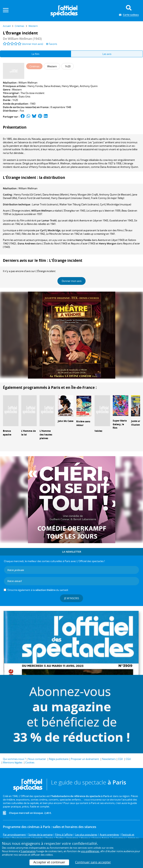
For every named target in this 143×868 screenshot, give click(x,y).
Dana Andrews (52, 86)
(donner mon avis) (32, 44)
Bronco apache (7, 433)
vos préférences (90, 851)
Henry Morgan (70, 86)
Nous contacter (37, 759)
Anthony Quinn (89, 86)
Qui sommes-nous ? (14, 759)
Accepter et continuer (49, 862)
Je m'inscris (72, 598)
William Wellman (28, 83)
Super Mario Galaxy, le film (120, 424)
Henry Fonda (35, 86)
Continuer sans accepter (93, 862)
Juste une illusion (137, 423)
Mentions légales (13, 762)
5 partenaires (28, 851)
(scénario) (45, 204)
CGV (120, 759)
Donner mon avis (72, 281)
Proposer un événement (85, 759)
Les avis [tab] (107, 54)
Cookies (30, 762)
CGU (128, 759)
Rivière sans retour (83, 423)
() (28, 195)
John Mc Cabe (66, 421)
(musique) (116, 204)
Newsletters (109, 759)
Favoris (52, 44)
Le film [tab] (36, 54)
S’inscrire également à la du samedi (38, 590)
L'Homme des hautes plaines (46, 435)
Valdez (98, 431)
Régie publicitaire (59, 759)
